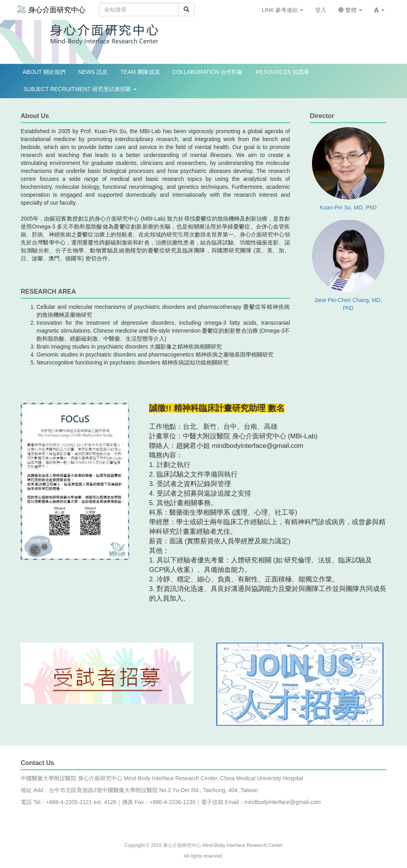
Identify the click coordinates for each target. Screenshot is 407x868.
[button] (379, 10)
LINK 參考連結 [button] (282, 10)
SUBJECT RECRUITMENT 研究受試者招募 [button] (80, 89)
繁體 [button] (350, 10)
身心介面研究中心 (51, 9)
